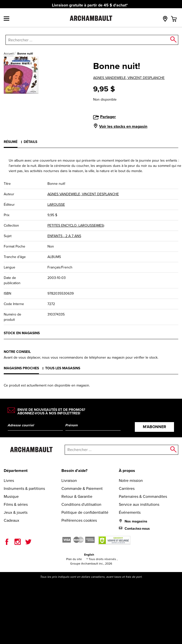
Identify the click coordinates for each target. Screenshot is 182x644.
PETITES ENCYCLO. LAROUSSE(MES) (76, 225)
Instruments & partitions (24, 488)
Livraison (69, 481)
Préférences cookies (79, 520)
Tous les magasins (63, 368)
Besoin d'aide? (74, 471)
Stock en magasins (22, 333)
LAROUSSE (56, 205)
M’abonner (154, 427)
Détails (30, 142)
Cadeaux (11, 520)
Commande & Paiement (82, 488)
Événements (130, 512)
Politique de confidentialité (85, 512)
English (89, 554)
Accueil (9, 54)
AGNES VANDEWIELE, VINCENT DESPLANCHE (129, 78)
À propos (127, 471)
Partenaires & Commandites (143, 496)
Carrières (127, 488)
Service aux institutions (139, 504)
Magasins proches (21, 368)
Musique (11, 496)
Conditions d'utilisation (81, 504)
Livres (9, 481)
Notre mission (131, 481)
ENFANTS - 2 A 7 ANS (64, 236)
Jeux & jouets (16, 512)
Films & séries (16, 504)
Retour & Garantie (77, 496)
